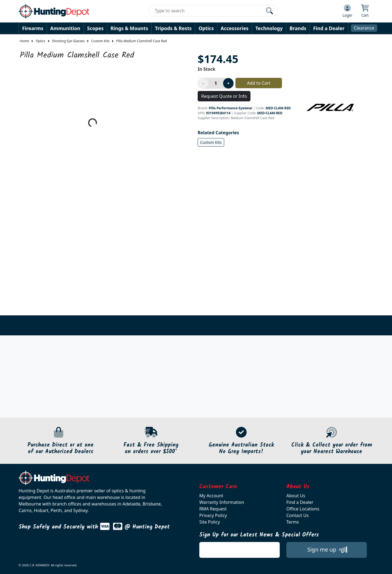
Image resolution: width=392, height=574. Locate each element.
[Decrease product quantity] (203, 83)
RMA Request (213, 509)
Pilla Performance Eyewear (230, 108)
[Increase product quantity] (228, 83)
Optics (206, 28)
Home (24, 41)
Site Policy (210, 522)
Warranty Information (222, 502)
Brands (298, 28)
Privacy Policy (213, 515)
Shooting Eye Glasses (68, 41)
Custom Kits (100, 41)
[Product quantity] (216, 83)
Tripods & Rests (173, 28)
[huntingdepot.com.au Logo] (54, 11)
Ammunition (65, 28)
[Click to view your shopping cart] (365, 11)
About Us (296, 496)
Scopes (95, 28)
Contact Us (297, 515)
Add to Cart (259, 83)
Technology (269, 28)
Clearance (364, 28)
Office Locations (303, 509)
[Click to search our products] (269, 11)
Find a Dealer (329, 28)
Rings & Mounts (129, 28)
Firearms (33, 28)
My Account (211, 496)
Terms (293, 522)
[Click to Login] (347, 11)
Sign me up (327, 550)
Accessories (235, 28)
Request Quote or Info (224, 96)
